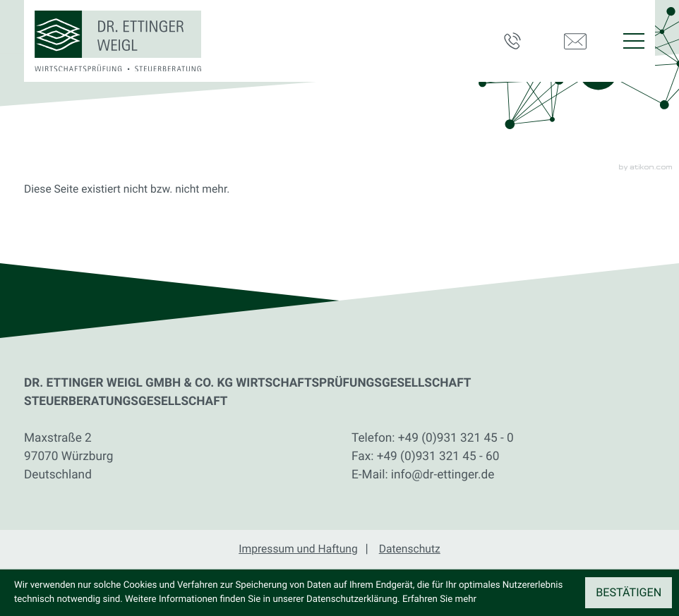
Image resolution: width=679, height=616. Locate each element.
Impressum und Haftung (298, 549)
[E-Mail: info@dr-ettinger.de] (579, 41)
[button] (519, 41)
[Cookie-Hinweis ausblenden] (629, 593)
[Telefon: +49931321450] (456, 439)
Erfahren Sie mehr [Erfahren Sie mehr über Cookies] (439, 599)
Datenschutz (410, 549)
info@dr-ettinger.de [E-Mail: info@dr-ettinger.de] (443, 475)
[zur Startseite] (118, 41)
